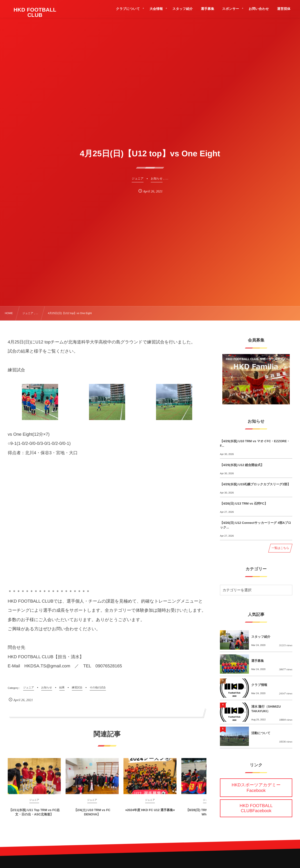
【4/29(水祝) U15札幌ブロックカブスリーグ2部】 (255, 484)
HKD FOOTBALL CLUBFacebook (256, 808)
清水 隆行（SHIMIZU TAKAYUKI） (266, 709)
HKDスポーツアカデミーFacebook (256, 788)
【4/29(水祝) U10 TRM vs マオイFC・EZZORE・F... (255, 443)
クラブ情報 (259, 685)
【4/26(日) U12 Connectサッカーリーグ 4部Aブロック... (256, 525)
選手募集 (258, 661)
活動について (261, 733)
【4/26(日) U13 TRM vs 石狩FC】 (244, 503)
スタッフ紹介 (261, 637)
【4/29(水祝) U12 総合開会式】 (242, 465)
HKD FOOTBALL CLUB (35, 13)
